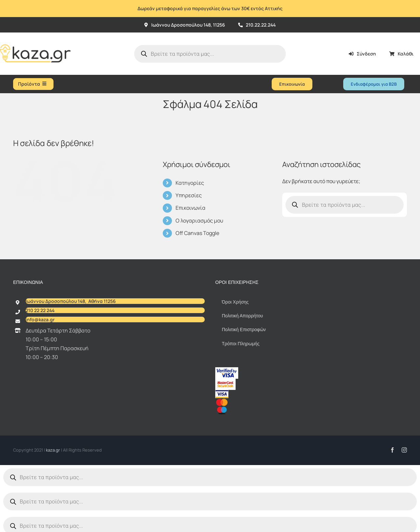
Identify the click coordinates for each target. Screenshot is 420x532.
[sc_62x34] (225, 381)
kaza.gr (53, 450)
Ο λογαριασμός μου (199, 221)
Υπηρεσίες (189, 195)
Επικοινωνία (190, 208)
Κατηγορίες (190, 183)
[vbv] (227, 370)
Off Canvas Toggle (197, 233)
